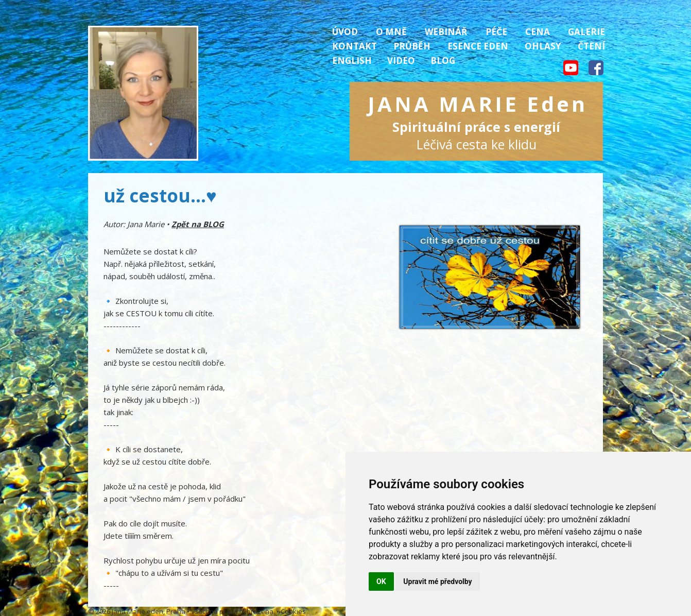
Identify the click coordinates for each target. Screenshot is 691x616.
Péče (496, 32)
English (352, 61)
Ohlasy (543, 46)
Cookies (293, 611)
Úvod (345, 32)
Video (401, 61)
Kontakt (355, 46)
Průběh (412, 46)
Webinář (446, 32)
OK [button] (381, 581)
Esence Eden (478, 46)
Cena (538, 32)
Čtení (591, 46)
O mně (391, 32)
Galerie (586, 32)
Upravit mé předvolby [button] (437, 581)
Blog (443, 61)
